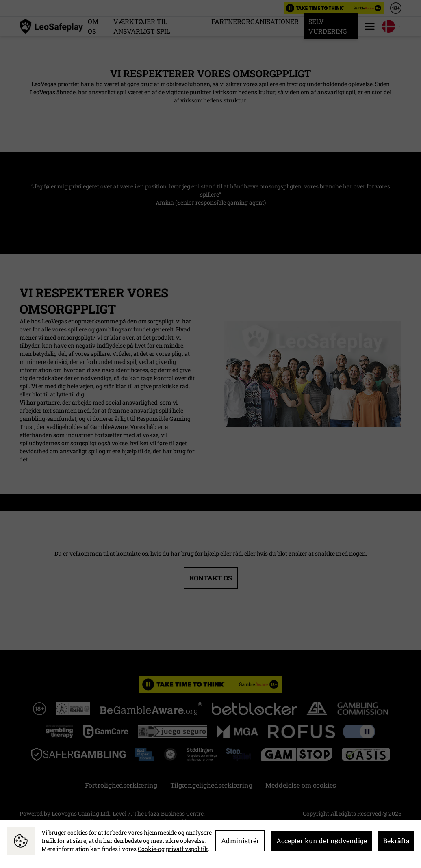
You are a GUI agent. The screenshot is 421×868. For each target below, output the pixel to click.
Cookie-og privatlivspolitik (173, 849)
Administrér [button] (240, 841)
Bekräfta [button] (396, 841)
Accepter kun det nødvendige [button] (322, 841)
